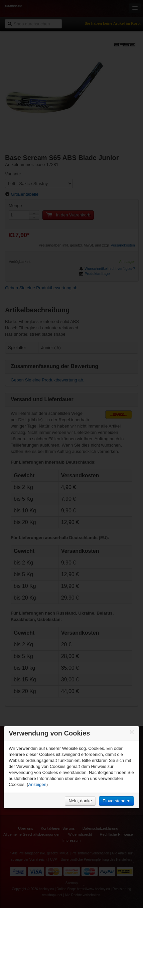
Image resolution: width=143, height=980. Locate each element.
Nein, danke (80, 801)
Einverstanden (116, 801)
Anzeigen (37, 784)
